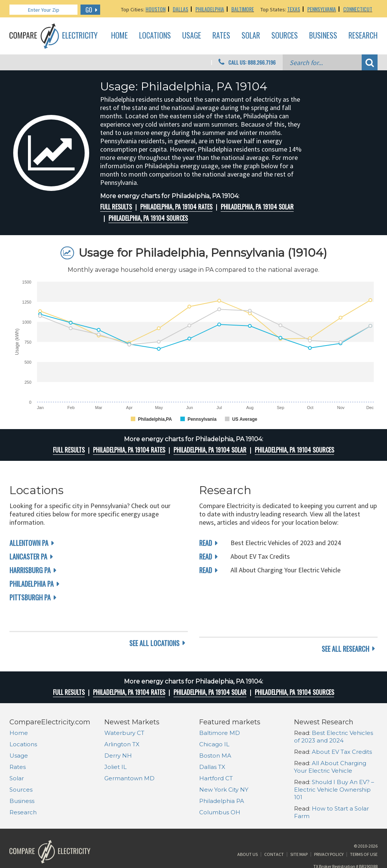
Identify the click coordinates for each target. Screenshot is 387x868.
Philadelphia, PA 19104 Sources (148, 218)
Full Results (116, 207)
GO (89, 10)
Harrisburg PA (30, 570)
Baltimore (243, 9)
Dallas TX (212, 746)
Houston (156, 9)
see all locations (154, 628)
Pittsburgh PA (30, 597)
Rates (221, 36)
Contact (274, 839)
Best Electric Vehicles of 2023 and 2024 (334, 716)
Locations (155, 36)
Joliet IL (115, 746)
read (206, 543)
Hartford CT (216, 757)
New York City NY (224, 769)
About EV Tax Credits (342, 731)
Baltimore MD (220, 712)
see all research (345, 628)
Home (119, 36)
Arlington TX (122, 723)
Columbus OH (220, 791)
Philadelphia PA (32, 584)
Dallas (180, 9)
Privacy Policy (329, 839)
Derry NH (118, 735)
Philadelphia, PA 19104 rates (176, 207)
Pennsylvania (322, 9)
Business (323, 36)
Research (363, 36)
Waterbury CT (124, 712)
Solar (251, 36)
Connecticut (358, 9)
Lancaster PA (28, 556)
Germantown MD (129, 757)
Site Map (299, 839)
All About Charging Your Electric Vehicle (330, 746)
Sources (285, 36)
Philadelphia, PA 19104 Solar (257, 207)
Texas (294, 9)
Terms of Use (364, 839)
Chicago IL (214, 723)
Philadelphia (210, 9)
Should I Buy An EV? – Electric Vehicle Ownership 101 (334, 769)
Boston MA (215, 735)
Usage (192, 36)
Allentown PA (29, 543)
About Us (248, 839)
